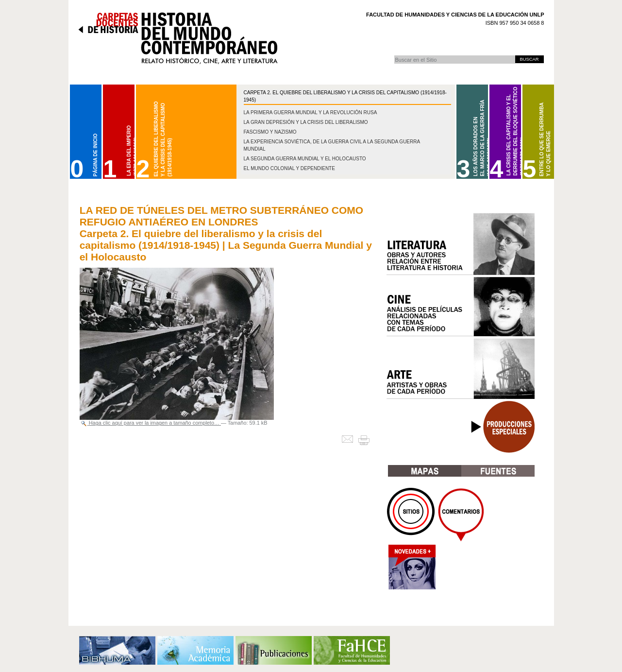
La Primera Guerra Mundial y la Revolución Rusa (311, 112)
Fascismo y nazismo (270, 132)
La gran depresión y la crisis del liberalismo (306, 122)
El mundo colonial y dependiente (289, 168)
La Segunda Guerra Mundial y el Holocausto (305, 159)
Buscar (394, 55)
